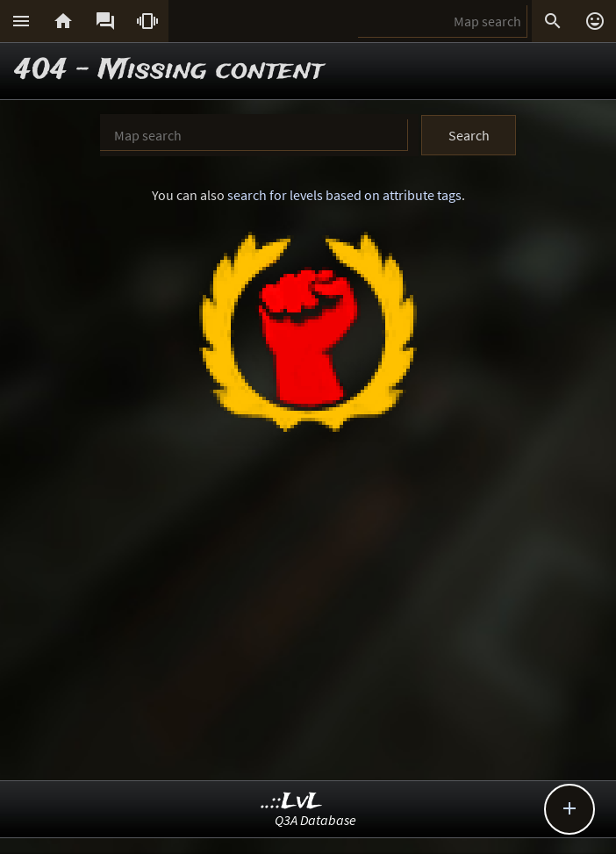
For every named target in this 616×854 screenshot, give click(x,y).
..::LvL (292, 802)
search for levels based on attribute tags (344, 195)
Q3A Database (315, 820)
